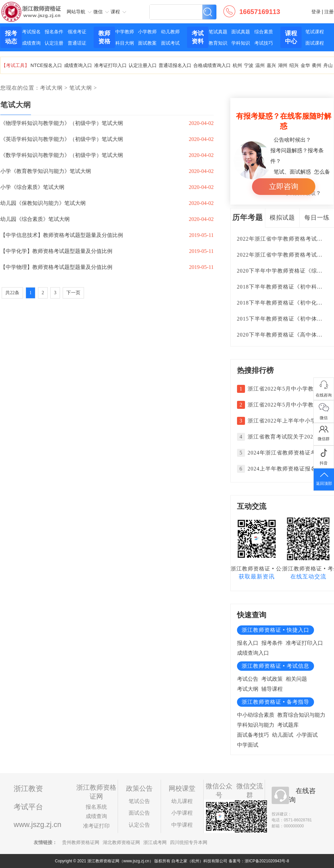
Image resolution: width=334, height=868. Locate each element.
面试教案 (147, 43)
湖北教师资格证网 (121, 842)
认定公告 (139, 825)
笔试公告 (139, 801)
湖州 (283, 65)
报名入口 (248, 643)
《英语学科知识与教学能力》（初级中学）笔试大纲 (62, 139)
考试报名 (31, 32)
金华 (305, 65)
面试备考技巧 (253, 735)
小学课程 (182, 813)
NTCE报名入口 (46, 65)
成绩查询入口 (78, 65)
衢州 (317, 65)
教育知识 (218, 43)
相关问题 (296, 679)
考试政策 (272, 679)
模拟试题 (282, 218)
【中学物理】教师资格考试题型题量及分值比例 (56, 267)
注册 (329, 12)
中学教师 (125, 32)
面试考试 (170, 43)
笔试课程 (315, 32)
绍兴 (294, 65)
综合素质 (264, 32)
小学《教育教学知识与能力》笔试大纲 (46, 171)
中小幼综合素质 (256, 715)
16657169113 (260, 12)
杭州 (237, 65)
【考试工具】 (15, 65)
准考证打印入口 (110, 65)
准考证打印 (96, 826)
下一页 (73, 293)
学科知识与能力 (256, 725)
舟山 (328, 65)
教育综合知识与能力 (301, 715)
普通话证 (77, 43)
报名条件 (54, 32)
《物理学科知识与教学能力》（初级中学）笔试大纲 (62, 123)
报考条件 (272, 643)
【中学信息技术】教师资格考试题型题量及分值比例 (62, 235)
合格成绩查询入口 (212, 65)
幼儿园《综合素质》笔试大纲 (35, 219)
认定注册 (54, 43)
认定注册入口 (143, 65)
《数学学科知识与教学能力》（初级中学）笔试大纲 (62, 155)
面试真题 (241, 32)
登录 (316, 12)
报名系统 (96, 807)
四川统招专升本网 (189, 842)
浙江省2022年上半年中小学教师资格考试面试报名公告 (286, 421)
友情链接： (45, 842)
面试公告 (139, 813)
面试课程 (315, 43)
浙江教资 (28, 789)
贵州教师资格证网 (81, 842)
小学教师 (147, 32)
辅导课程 (272, 689)
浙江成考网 (155, 842)
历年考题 (248, 217)
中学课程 (182, 825)
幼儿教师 (170, 32)
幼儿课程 (182, 801)
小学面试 (307, 735)
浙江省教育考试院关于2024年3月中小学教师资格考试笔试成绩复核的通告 (286, 437)
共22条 (12, 293)
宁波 (249, 65)
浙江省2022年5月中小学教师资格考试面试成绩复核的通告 (286, 389)
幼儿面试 (283, 735)
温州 (260, 65)
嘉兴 (271, 65)
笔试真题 (218, 32)
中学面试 (248, 745)
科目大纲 (125, 43)
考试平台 (28, 807)
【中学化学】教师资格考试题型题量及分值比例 (56, 251)
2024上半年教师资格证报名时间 (286, 469)
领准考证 (77, 32)
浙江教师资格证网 (31, 6)
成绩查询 (31, 43)
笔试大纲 (81, 88)
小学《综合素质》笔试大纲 (32, 187)
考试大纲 (51, 88)
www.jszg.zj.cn (37, 825)
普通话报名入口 (175, 65)
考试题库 (288, 725)
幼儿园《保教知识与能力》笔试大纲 (43, 203)
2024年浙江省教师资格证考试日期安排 (286, 453)
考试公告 (248, 679)
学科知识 (241, 43)
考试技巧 (264, 43)
